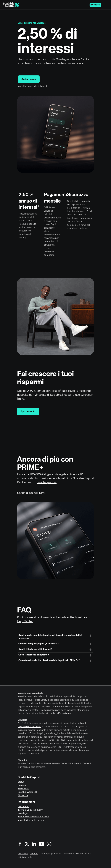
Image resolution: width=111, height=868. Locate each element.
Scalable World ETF (28, 792)
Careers (22, 785)
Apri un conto (29, 79)
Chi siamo (23, 854)
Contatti (34, 854)
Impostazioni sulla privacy (31, 820)
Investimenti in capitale (30, 693)
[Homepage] (11, 5)
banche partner (47, 482)
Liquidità (22, 720)
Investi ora (95, 5)
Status (21, 782)
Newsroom (23, 789)
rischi (44, 86)
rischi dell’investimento (61, 713)
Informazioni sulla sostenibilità (33, 817)
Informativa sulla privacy (30, 810)
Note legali (23, 813)
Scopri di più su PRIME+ (33, 493)
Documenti (23, 807)
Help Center (25, 621)
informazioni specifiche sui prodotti (65, 703)
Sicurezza (23, 796)
